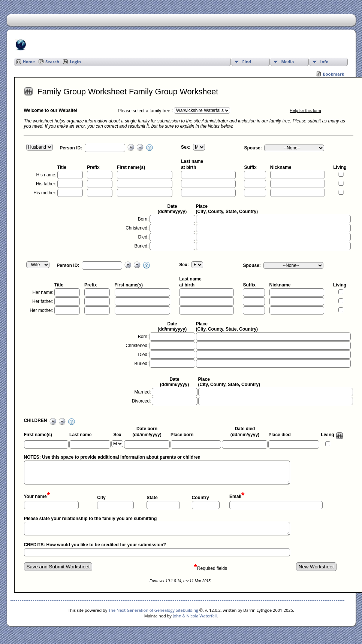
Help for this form (305, 110)
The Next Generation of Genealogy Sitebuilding (153, 610)
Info (325, 62)
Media (288, 62)
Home (29, 62)
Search (52, 62)
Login (75, 62)
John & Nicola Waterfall (195, 616)
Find (247, 62)
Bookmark (333, 74)
